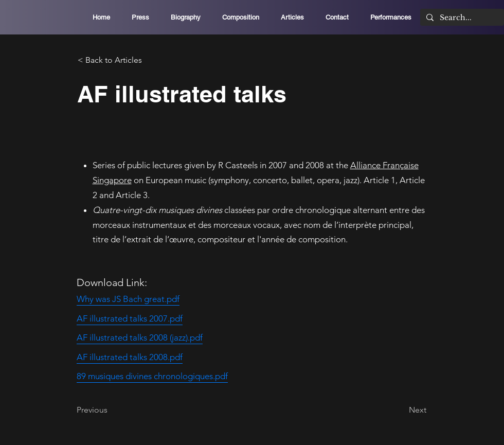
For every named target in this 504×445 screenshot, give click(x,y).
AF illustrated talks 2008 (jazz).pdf (140, 337)
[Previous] (111, 410)
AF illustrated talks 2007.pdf (130, 318)
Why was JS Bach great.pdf (128, 299)
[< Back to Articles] (112, 60)
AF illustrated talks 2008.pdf (130, 357)
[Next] (401, 410)
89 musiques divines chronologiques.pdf (152, 376)
